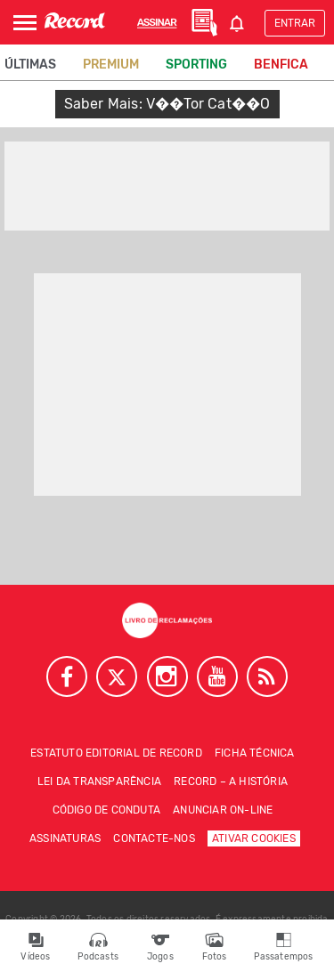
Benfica (281, 65)
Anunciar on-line (223, 810)
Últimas (30, 65)
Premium (111, 65)
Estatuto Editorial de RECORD (116, 753)
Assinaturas (65, 838)
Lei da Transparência (99, 782)
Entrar (295, 23)
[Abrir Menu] (25, 23)
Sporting (196, 65)
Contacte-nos (154, 838)
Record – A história (231, 782)
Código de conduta (106, 810)
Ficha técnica (255, 753)
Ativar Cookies (254, 838)
